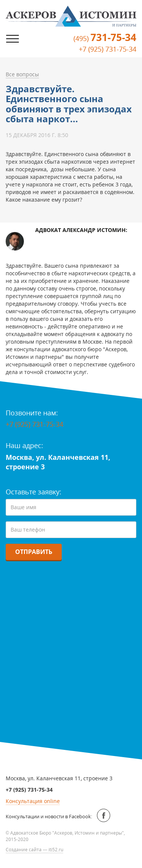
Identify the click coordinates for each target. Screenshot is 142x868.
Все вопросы (22, 74)
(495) (105, 38)
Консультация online (33, 801)
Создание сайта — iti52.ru (34, 850)
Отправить (34, 552)
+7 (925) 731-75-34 (108, 49)
